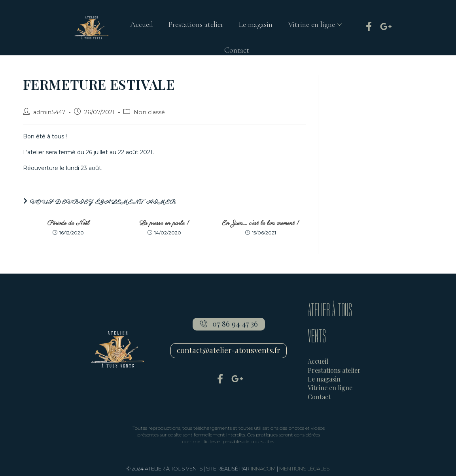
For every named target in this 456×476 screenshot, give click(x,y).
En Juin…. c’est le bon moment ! (260, 223)
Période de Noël (68, 223)
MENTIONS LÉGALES (304, 468)
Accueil (140, 25)
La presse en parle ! (164, 223)
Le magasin (256, 25)
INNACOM (263, 468)
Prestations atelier (195, 25)
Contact (237, 52)
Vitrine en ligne (317, 25)
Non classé (149, 112)
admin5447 (49, 112)
